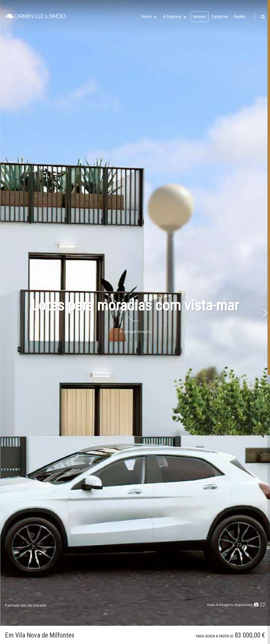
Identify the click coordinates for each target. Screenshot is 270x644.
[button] (265, 313)
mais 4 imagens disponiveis (233, 605)
